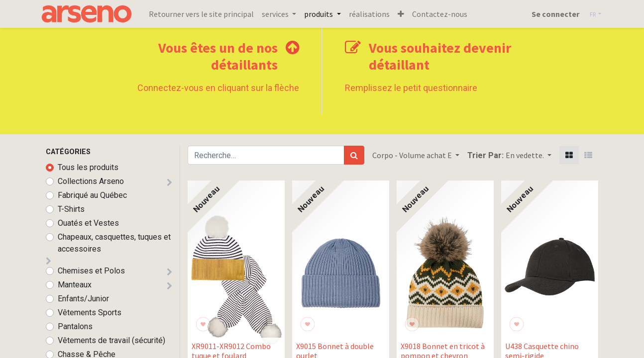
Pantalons (75, 326)
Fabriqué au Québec (92, 195)
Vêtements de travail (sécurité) (111, 340)
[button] (406, 14)
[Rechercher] (354, 155)
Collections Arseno (91, 181)
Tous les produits (88, 167)
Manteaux (75, 285)
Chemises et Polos (91, 271)
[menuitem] (207, 14)
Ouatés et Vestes (88, 223)
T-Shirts (71, 209)
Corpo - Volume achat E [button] (413, 155)
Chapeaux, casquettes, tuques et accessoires (114, 243)
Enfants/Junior (83, 299)
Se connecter (550, 14)
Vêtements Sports (90, 313)
